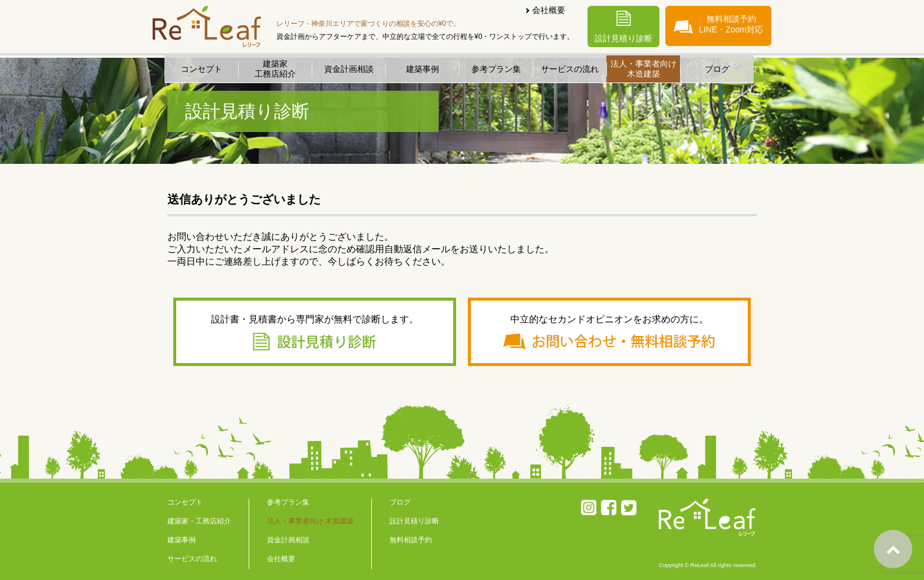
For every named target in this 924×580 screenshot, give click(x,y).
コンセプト (202, 69)
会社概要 (549, 10)
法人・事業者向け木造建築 (643, 69)
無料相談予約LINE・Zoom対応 (718, 24)
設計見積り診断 (623, 27)
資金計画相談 (349, 69)
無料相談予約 (411, 540)
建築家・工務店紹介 (199, 521)
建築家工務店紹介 (275, 69)
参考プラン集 (496, 69)
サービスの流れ (570, 69)
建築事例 (423, 69)
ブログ (717, 69)
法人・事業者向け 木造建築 (310, 521)
